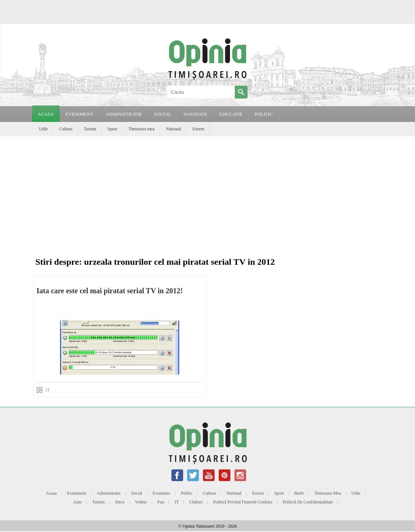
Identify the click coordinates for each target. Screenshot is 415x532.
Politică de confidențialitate (308, 502)
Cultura (66, 129)
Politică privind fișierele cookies (243, 502)
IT (48, 390)
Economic (162, 493)
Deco (120, 502)
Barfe (299, 493)
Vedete (141, 502)
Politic (187, 493)
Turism (90, 129)
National (173, 129)
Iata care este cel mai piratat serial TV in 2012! (110, 291)
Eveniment (77, 493)
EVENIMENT (79, 114)
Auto (77, 502)
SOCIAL (163, 114)
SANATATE (195, 114)
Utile (44, 129)
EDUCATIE (231, 114)
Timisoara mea (142, 129)
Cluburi (196, 502)
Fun (161, 502)
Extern (198, 129)
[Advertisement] (207, 191)
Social (137, 493)
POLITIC (264, 114)
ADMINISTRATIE (123, 114)
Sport (112, 129)
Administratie (109, 493)
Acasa (46, 114)
